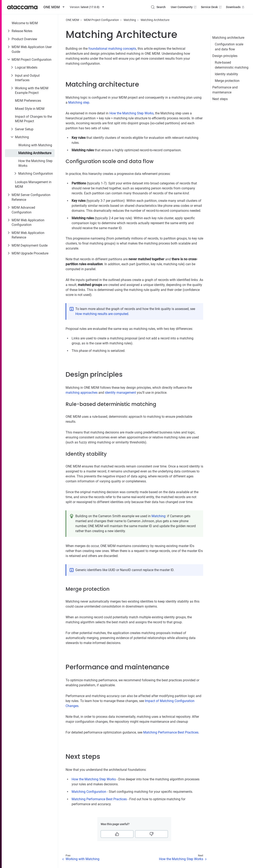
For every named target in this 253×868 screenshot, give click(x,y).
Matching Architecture (35, 153)
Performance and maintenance (225, 90)
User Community (184, 7)
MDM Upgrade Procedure (30, 253)
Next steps (220, 99)
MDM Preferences (28, 101)
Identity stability (226, 74)
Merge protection (227, 81)
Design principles (225, 56)
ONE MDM (72, 20)
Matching (22, 137)
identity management (120, 393)
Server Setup (24, 129)
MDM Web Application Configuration (28, 222)
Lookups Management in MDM (33, 184)
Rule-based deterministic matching (232, 65)
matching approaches (82, 393)
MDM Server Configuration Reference (31, 197)
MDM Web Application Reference (28, 235)
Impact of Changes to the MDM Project (33, 119)
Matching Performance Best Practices (171, 732)
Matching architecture (228, 38)
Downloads (236, 7)
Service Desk (212, 7)
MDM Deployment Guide (30, 245)
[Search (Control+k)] (158, 7)
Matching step (79, 102)
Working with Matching (35, 145)
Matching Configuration (36, 174)
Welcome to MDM (25, 23)
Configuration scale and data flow (229, 47)
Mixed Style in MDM (30, 109)
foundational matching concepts (112, 49)
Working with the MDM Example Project (32, 90)
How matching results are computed (102, 314)
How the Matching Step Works (35, 163)
